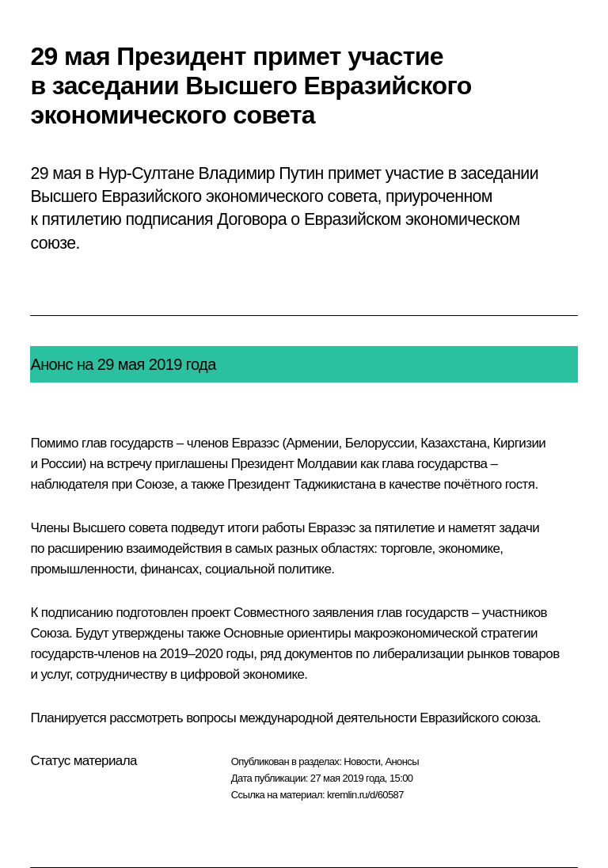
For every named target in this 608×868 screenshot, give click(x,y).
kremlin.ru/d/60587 (365, 795)
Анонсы (402, 761)
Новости (362, 761)
